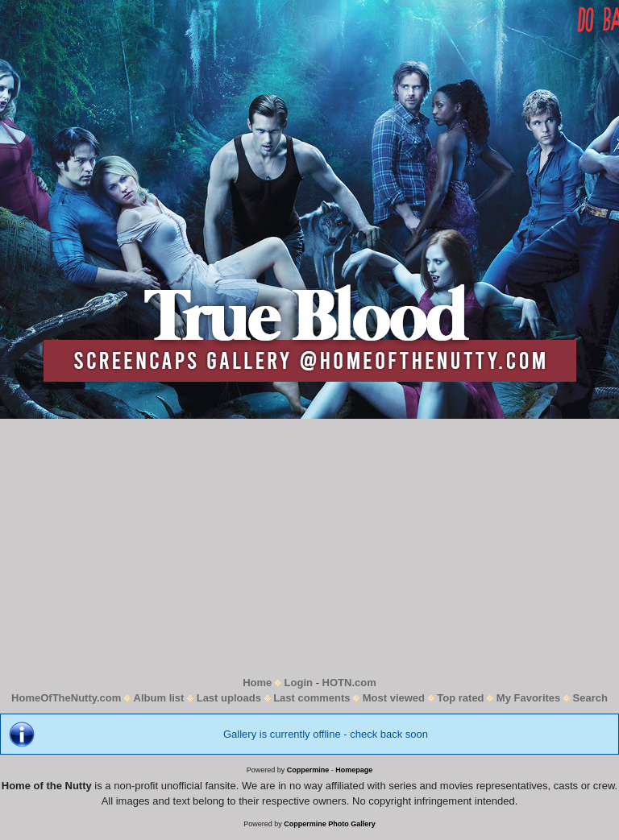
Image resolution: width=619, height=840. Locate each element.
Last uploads (229, 698)
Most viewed (394, 698)
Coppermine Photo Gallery (330, 824)
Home (257, 683)
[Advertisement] (309, 547)
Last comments (312, 698)
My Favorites (528, 698)
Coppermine (308, 770)
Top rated (460, 698)
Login (299, 683)
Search (590, 698)
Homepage (354, 770)
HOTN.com (349, 683)
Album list (159, 698)
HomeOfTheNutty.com (66, 698)
